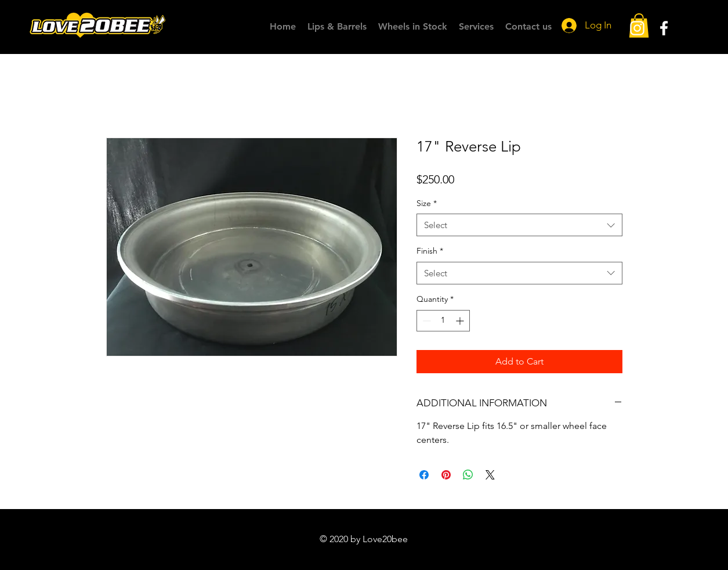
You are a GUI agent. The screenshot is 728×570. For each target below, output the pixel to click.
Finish (430, 251)
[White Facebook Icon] (664, 28)
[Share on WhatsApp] (468, 475)
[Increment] (461, 321)
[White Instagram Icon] (637, 28)
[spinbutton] (443, 321)
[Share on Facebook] (424, 475)
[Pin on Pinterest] (446, 475)
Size (427, 203)
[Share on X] (490, 475)
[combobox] (519, 225)
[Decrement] (425, 321)
